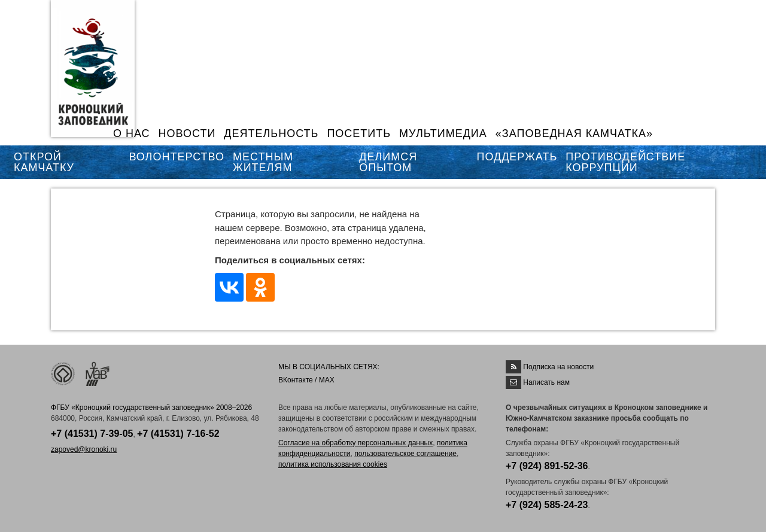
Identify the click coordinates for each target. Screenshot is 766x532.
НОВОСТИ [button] (187, 133)
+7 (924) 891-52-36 (547, 466)
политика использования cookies (333, 464)
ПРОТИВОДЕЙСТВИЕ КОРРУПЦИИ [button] (625, 162)
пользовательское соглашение (405, 454)
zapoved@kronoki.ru (84, 449)
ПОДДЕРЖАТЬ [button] (517, 157)
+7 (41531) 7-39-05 (92, 434)
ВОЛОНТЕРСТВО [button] (177, 157)
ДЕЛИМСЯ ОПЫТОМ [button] (388, 162)
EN (688, 16)
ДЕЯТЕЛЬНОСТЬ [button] (271, 133)
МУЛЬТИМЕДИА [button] (443, 133)
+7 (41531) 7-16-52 (178, 434)
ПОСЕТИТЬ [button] (359, 133)
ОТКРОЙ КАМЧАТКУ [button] (44, 162)
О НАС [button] (132, 133)
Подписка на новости (558, 367)
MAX (327, 380)
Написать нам (546, 382)
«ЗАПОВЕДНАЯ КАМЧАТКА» (574, 133)
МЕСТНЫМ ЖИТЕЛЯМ (263, 162)
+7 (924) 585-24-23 (547, 505)
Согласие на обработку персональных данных (355, 443)
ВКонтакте (296, 380)
